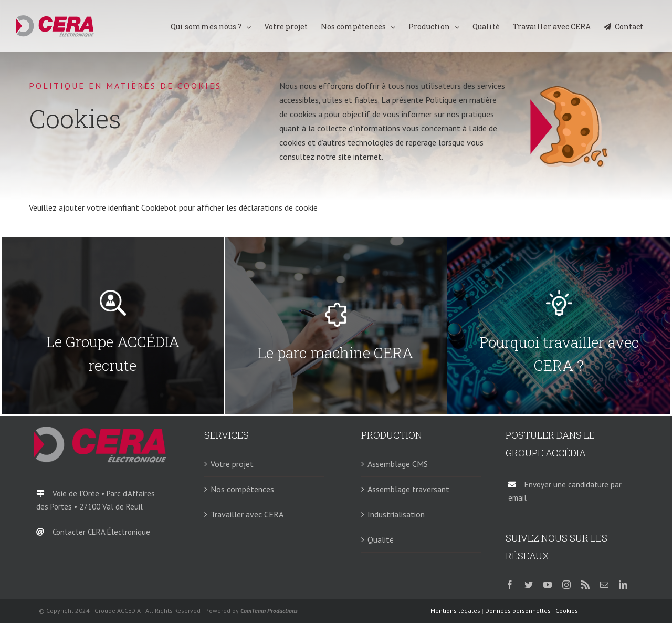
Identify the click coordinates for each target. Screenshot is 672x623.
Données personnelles (518, 611)
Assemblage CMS (398, 464)
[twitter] (529, 585)
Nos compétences (242, 489)
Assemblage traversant (408, 489)
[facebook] (510, 585)
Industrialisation (396, 514)
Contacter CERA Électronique (101, 532)
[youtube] (548, 585)
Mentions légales (455, 611)
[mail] (604, 585)
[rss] (585, 585)
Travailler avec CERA (247, 514)
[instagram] (566, 585)
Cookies (567, 611)
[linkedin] (623, 585)
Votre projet (232, 464)
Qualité (381, 539)
